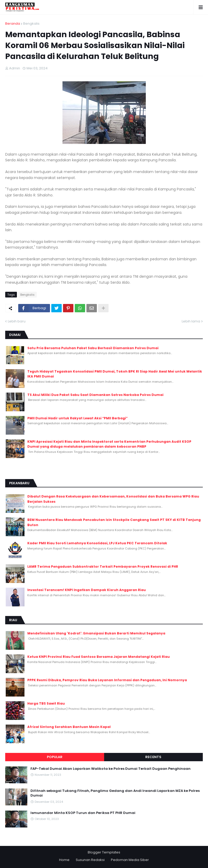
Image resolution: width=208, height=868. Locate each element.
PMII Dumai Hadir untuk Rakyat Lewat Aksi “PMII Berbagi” (77, 418)
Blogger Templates (104, 852)
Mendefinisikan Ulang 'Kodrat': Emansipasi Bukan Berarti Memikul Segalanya (96, 633)
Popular (55, 757)
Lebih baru (17, 321)
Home (64, 860)
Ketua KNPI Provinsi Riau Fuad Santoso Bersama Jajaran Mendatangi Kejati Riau (99, 657)
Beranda (13, 24)
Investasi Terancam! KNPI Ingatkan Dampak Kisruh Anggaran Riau (87, 590)
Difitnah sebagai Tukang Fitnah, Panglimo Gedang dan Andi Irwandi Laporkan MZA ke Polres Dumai (115, 793)
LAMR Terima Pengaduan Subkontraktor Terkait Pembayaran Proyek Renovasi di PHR (103, 566)
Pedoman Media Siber (130, 860)
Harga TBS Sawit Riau (46, 703)
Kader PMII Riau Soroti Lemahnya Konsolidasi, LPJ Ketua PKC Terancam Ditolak (97, 543)
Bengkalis (31, 24)
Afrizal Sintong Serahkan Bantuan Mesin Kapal (69, 727)
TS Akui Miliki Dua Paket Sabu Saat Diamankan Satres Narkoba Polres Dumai (95, 395)
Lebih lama (191, 321)
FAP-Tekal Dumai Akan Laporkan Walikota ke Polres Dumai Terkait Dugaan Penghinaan (111, 769)
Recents (153, 757)
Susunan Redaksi (90, 860)
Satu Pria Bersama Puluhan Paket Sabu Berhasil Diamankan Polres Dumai (93, 348)
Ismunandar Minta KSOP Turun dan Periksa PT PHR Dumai (83, 813)
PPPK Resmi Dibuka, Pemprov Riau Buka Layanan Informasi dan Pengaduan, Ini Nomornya (107, 680)
